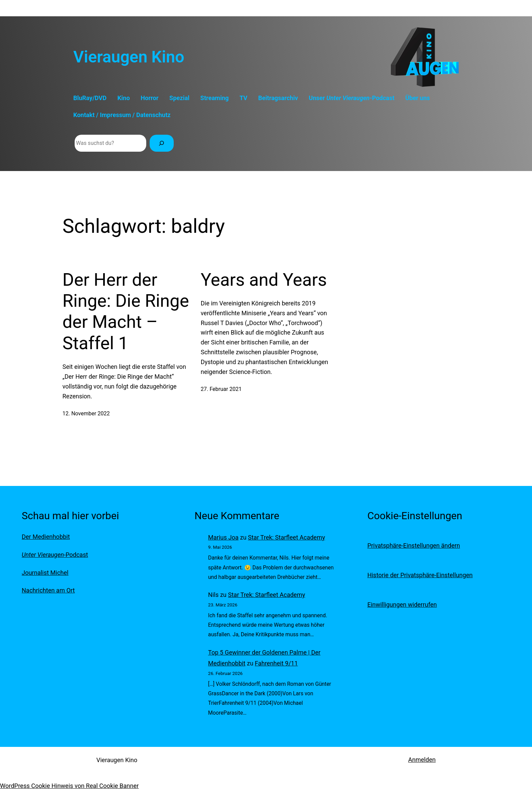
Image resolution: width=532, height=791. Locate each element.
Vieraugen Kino (129, 57)
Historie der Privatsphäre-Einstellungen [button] (420, 575)
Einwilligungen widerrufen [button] (402, 605)
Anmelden (422, 760)
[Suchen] (162, 143)
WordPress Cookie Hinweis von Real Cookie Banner (69, 786)
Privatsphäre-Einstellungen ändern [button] (414, 545)
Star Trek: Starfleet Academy (287, 537)
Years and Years (264, 280)
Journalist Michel (45, 573)
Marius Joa (223, 537)
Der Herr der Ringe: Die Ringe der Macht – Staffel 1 (126, 312)
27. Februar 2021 (221, 389)
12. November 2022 (86, 413)
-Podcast (55, 555)
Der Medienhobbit (46, 537)
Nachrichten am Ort (48, 590)
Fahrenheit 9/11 (276, 663)
